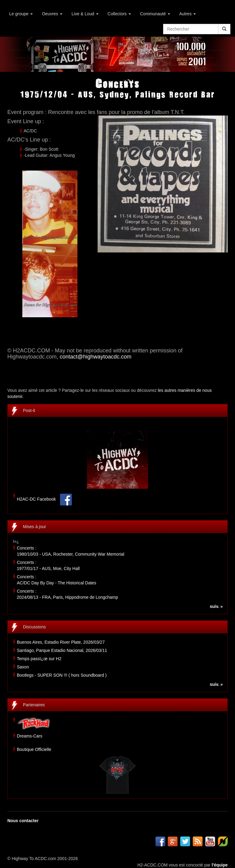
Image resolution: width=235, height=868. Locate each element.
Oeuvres (52, 14)
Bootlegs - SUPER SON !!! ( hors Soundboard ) (62, 675)
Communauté (155, 14)
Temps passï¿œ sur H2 (39, 659)
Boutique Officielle (34, 749)
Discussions (34, 627)
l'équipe (220, 865)
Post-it (29, 410)
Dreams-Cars (30, 736)
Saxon (23, 667)
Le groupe (21, 14)
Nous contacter (23, 821)
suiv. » (216, 606)
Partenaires (34, 705)
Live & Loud (85, 14)
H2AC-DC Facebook (36, 499)
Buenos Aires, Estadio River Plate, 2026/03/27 (61, 642)
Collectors (119, 14)
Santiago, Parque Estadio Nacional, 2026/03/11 (62, 650)
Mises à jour (34, 527)
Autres (188, 14)
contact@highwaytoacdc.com (95, 357)
